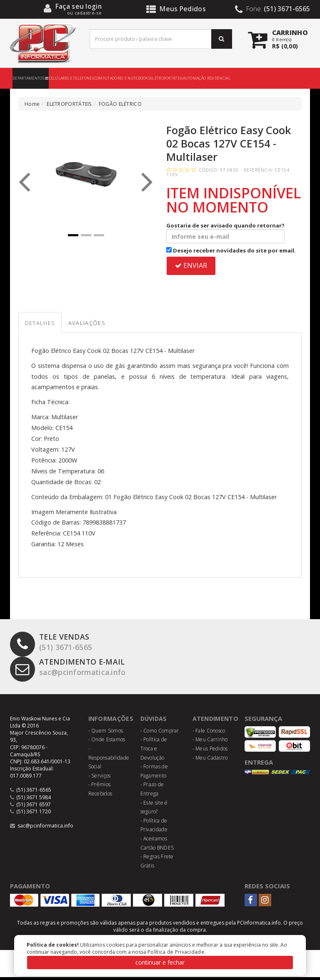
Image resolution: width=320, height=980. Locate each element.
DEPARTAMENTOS (31, 78)
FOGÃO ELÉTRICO (120, 104)
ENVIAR (191, 265)
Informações (112, 722)
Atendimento (216, 722)
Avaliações (101, 325)
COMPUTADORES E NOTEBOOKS (122, 78)
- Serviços (100, 779)
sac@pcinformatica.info (74, 671)
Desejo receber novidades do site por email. (231, 250)
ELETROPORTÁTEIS (166, 78)
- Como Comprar (160, 734)
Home (32, 104)
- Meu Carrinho (210, 743)
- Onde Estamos (107, 743)
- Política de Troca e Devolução (154, 752)
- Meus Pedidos (210, 751)
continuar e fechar (160, 962)
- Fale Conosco (209, 734)
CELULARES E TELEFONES (71, 78)
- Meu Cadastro (210, 761)
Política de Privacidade (176, 952)
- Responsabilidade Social (109, 760)
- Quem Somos (106, 734)
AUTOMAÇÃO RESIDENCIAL (207, 78)
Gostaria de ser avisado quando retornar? (225, 232)
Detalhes (45, 325)
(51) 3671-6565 (54, 646)
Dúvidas (155, 722)
